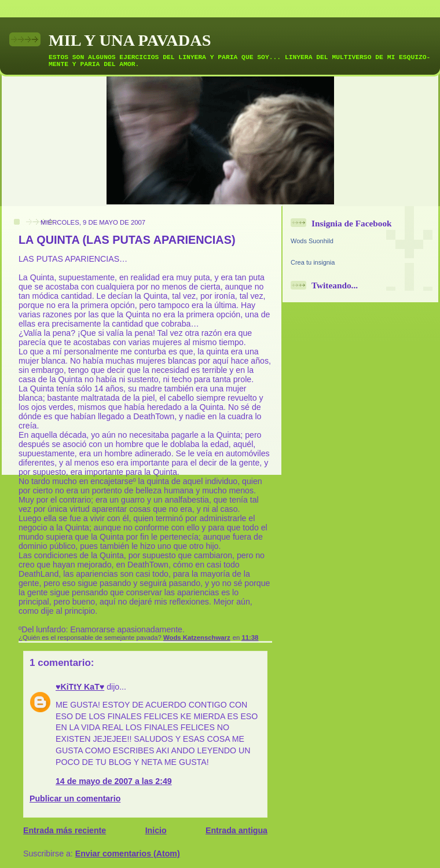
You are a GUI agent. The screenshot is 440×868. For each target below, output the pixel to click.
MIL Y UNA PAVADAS (130, 40)
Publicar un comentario (75, 799)
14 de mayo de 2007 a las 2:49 (114, 781)
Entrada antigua (236, 830)
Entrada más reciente (65, 830)
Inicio (156, 830)
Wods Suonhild (312, 241)
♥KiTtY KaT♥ (80, 687)
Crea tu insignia (313, 262)
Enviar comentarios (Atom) (128, 854)
